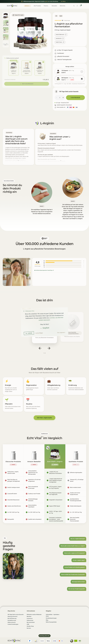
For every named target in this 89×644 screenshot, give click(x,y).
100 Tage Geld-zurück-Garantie (16, 614)
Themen (46, 6)
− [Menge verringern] (56, 98)
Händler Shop (30, 626)
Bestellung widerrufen (45, 636)
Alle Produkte (37, 6)
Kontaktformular (12, 620)
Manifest (29, 616)
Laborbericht (60, 38)
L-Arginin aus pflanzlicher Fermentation (14, 71)
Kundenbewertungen (51, 618)
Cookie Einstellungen (13, 624)
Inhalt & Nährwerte (61, 35)
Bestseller (54, 6)
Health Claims (60, 42)
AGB (28, 624)
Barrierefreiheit (31, 622)
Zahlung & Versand (12, 616)
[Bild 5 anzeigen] (6, 44)
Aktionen (27, 6)
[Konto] (77, 6)
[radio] (70, 72)
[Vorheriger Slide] (40, 348)
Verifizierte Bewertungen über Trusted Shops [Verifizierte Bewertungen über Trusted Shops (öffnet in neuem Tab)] (44, 270)
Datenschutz (30, 620)
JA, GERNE (29, 333)
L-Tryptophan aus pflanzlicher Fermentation (40, 71)
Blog (47, 620)
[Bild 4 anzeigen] (6, 37)
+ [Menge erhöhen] (63, 98)
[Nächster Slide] (49, 348)
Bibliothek (63, 6)
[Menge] (60, 98)
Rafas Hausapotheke (51, 622)
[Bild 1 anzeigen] (6, 16)
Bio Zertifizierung (12, 618)
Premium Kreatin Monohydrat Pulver (27, 71)
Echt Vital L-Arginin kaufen (44, 418)
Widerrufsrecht (12, 622)
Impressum (30, 618)
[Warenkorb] (81, 6)
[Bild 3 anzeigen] (6, 30)
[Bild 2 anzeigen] (6, 23)
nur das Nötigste (39, 333)
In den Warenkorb (75, 98)
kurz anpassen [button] (61, 332)
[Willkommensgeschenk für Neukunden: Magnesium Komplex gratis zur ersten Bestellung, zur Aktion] (44, 1)
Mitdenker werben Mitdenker (34, 614)
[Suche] (74, 6)
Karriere (29, 628)
